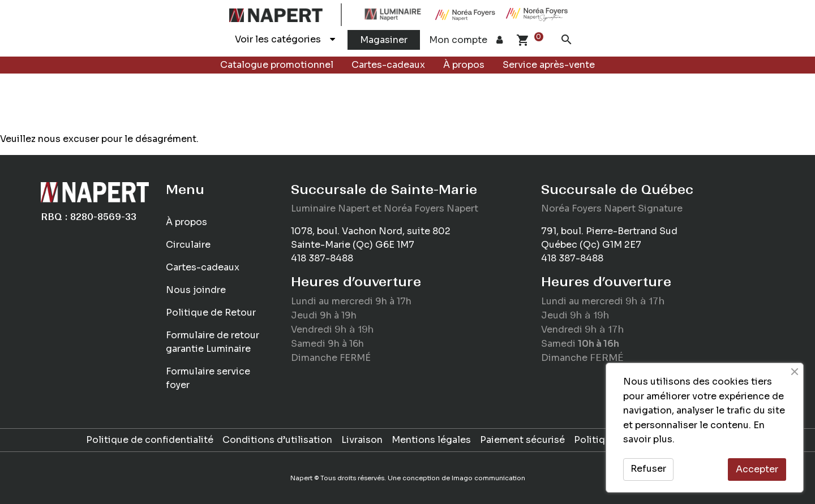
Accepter (757, 469)
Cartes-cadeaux (388, 65)
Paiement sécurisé (522, 440)
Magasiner (384, 40)
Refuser (648, 469)
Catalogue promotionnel (277, 65)
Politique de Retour (211, 313)
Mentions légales (431, 440)
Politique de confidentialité (150, 440)
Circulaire (188, 245)
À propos (464, 65)
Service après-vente (549, 65)
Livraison (362, 440)
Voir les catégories (285, 39)
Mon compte (466, 40)
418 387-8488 (322, 258)
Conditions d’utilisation (277, 440)
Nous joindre (196, 290)
